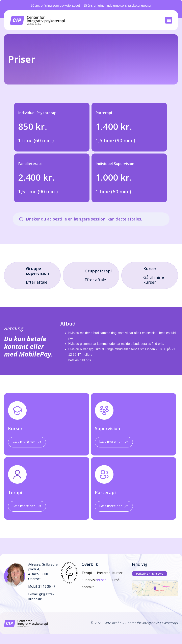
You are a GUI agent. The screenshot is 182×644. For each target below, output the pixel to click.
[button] (169, 20)
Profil (116, 580)
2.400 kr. (36, 177)
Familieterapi (30, 164)
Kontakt (88, 587)
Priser (101, 580)
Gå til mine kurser (154, 280)
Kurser (15, 428)
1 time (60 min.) (36, 140)
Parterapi (104, 113)
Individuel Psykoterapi (38, 113)
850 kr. (33, 126)
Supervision (108, 428)
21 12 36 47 (47, 586)
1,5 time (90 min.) (115, 140)
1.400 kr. (114, 126)
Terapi (15, 492)
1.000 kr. (114, 177)
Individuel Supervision (115, 164)
